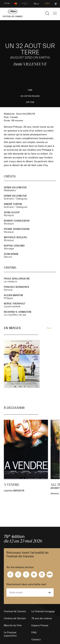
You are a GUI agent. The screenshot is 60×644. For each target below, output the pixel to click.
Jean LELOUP (12, 212)
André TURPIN (13, 204)
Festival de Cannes (15, 611)
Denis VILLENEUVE (15, 187)
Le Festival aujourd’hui (10, 634)
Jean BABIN (11, 254)
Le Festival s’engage (43, 611)
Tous (49, 328)
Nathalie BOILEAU (15, 237)
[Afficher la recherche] (47, 13)
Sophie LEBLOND (14, 246)
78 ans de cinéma (42, 618)
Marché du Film (13, 625)
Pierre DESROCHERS (17, 229)
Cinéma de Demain (15, 618)
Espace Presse (40, 625)
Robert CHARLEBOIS (17, 221)
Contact (36, 640)
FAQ (34, 632)
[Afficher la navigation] (55, 13)
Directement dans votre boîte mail (26, 584)
